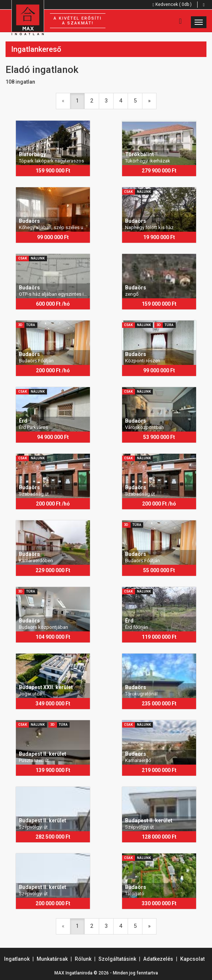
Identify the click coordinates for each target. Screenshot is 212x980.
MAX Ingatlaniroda (73, 973)
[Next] (149, 101)
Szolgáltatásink (117, 959)
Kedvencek (172, 4)
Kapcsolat (192, 959)
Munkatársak (52, 959)
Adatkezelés (158, 959)
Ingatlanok (17, 959)
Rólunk (83, 959)
